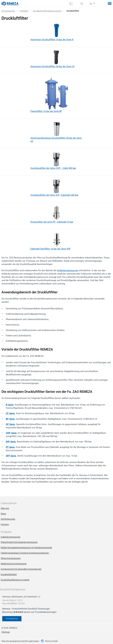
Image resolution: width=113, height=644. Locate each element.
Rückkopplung (12, 619)
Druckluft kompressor (13, 589)
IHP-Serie (11, 442)
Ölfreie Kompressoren (11, 558)
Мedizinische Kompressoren (14, 564)
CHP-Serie (11, 433)
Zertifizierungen (8, 519)
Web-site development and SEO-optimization (20, 641)
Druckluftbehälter (9, 574)
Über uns (5, 508)
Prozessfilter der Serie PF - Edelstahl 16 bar (52, 222)
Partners (5, 524)
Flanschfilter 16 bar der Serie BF (46, 111)
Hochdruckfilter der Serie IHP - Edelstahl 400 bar (54, 195)
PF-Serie (10, 447)
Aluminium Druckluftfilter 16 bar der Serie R (52, 40)
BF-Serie (10, 419)
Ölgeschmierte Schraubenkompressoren (19, 542)
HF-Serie (10, 424)
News (3, 514)
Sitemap (6, 632)
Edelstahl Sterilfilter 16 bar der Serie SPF (50, 249)
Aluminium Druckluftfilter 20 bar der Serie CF (53, 66)
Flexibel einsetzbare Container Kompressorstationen (25, 553)
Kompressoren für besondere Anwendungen (21, 569)
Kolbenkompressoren (68, 270)
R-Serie (10, 405)
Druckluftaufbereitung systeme (15, 580)
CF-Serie (10, 413)
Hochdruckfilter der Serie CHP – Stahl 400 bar (53, 168)
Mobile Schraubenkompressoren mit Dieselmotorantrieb (26, 548)
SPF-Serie (11, 456)
